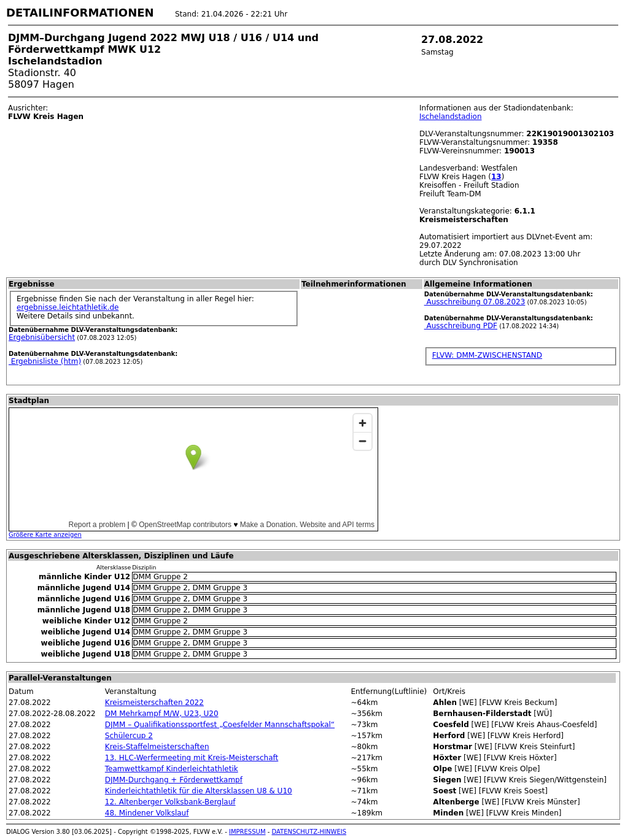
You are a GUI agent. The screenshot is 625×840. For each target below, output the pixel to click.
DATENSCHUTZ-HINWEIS (309, 832)
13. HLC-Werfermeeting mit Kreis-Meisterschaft (192, 758)
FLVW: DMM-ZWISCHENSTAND (487, 355)
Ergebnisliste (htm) (45, 361)
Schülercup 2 (129, 736)
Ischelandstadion (451, 117)
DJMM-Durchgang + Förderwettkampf (174, 780)
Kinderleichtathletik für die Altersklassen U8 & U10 (199, 791)
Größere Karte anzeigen (45, 535)
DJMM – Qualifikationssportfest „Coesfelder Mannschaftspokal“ (220, 725)
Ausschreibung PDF (461, 326)
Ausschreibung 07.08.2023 (475, 302)
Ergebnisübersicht (42, 337)
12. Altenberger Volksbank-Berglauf (170, 802)
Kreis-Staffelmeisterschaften (157, 747)
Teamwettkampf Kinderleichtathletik (172, 769)
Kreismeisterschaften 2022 (154, 703)
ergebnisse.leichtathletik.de (68, 307)
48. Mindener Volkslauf (147, 813)
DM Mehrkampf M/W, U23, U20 (162, 714)
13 (496, 177)
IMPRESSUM (247, 832)
